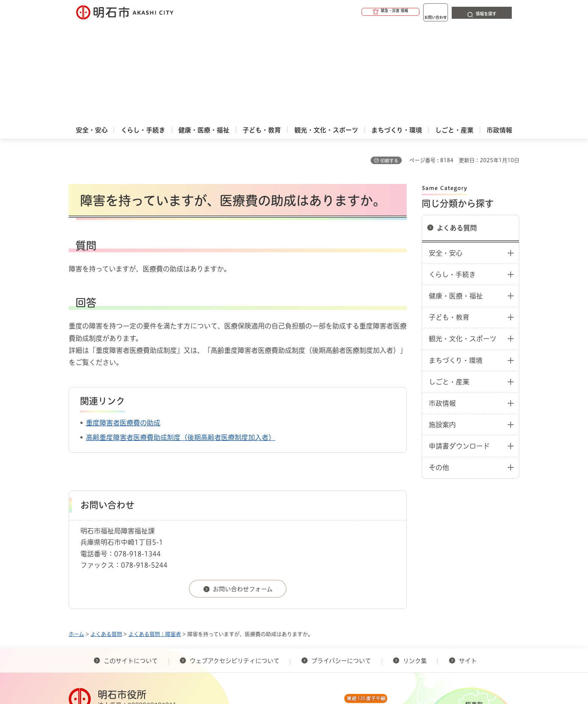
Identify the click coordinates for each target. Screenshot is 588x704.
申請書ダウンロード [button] (459, 338)
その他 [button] (439, 360)
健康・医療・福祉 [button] (456, 188)
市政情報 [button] (442, 295)
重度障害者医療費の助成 (123, 315)
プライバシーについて (341, 553)
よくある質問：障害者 (155, 526)
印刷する (389, 53)
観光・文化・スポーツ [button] (463, 231)
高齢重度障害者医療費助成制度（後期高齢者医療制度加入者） (181, 330)
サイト (469, 553)
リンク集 (415, 553)
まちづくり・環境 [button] (456, 253)
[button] (362, 12)
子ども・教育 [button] (449, 210)
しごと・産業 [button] (449, 274)
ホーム (76, 526)
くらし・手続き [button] (452, 167)
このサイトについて (131, 553)
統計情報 (317, 666)
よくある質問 (457, 120)
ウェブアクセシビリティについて (234, 553)
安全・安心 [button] (446, 145)
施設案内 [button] (442, 317)
